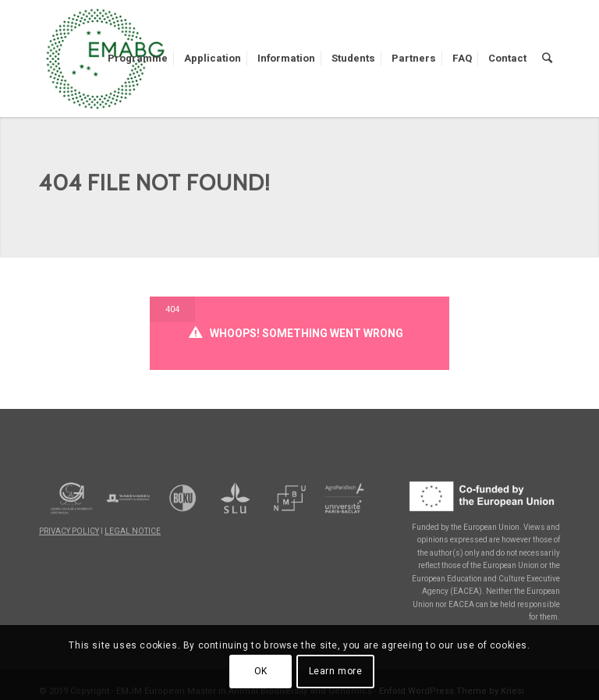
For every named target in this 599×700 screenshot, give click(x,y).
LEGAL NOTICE (133, 531)
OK (261, 671)
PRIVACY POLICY (69, 531)
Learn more (336, 671)
